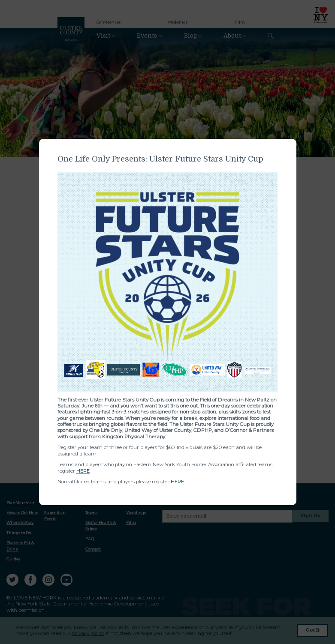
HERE (83, 471)
